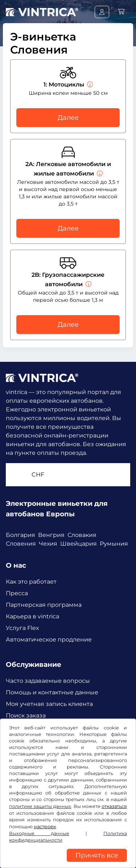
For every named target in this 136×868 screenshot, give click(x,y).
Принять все (97, 855)
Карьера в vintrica (32, 616)
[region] (68, 863)
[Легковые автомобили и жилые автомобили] (99, 173)
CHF (38, 475)
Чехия (48, 544)
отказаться (114, 806)
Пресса (17, 593)
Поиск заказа (26, 715)
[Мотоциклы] (89, 84)
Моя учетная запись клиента (49, 704)
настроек (45, 827)
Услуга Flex (22, 628)
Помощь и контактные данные (52, 692)
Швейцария (79, 544)
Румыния (114, 544)
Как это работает (31, 582)
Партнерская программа (44, 605)
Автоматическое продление (49, 640)
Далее (68, 118)
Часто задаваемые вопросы (48, 681)
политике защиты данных (40, 806)
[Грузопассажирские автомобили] (88, 284)
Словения (21, 544)
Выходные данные (39, 833)
